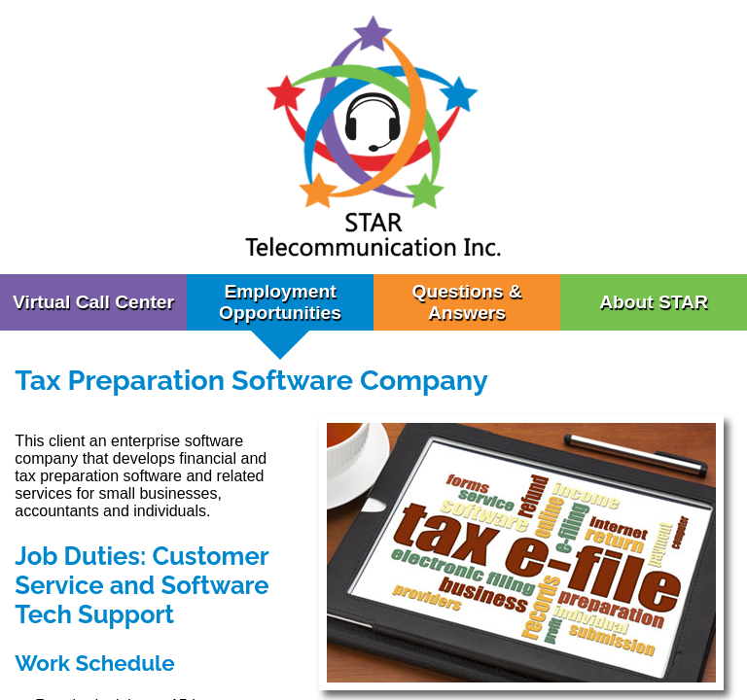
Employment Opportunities (280, 302)
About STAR (654, 302)
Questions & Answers (466, 302)
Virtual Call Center (93, 302)
